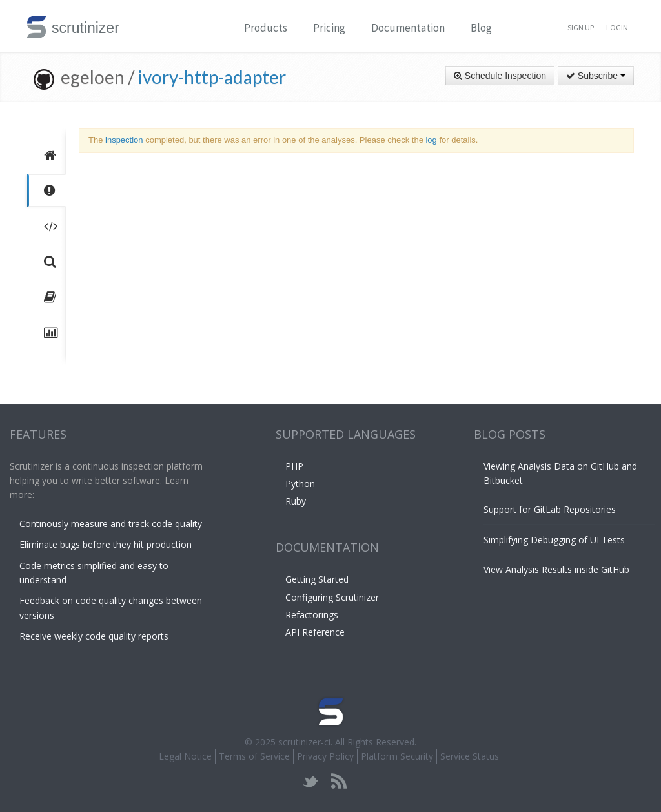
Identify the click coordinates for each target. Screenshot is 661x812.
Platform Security (397, 756)
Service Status (470, 756)
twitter (311, 781)
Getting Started (317, 579)
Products (266, 28)
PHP (294, 466)
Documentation (408, 28)
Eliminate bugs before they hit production (106, 544)
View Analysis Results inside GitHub (556, 569)
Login (617, 27)
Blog (481, 28)
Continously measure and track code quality (111, 524)
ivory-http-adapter (212, 77)
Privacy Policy (325, 756)
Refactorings (312, 615)
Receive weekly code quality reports (94, 636)
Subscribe (596, 76)
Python (300, 484)
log (431, 140)
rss (339, 781)
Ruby (296, 501)
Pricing (329, 28)
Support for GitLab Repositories (550, 509)
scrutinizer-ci (304, 742)
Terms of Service (254, 756)
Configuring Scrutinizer (332, 597)
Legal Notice (185, 756)
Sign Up (581, 27)
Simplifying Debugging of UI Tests (554, 540)
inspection (124, 140)
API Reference (315, 632)
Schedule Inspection (500, 76)
